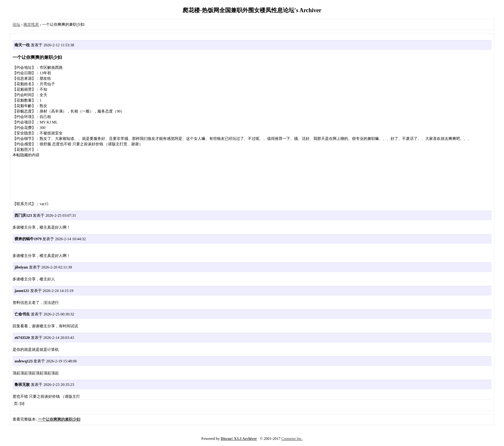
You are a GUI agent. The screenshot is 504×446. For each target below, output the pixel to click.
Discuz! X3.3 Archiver (239, 439)
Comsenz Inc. (292, 439)
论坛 (16, 24)
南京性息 (31, 24)
